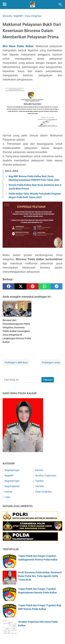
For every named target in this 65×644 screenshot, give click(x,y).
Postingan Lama (51, 362)
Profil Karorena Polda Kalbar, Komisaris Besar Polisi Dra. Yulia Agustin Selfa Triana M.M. (40, 576)
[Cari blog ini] (60, 5)
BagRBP (9, 476)
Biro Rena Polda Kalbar (18, 46)
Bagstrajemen (12, 486)
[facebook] (9, 286)
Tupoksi (39, 481)
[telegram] (56, 286)
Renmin (39, 470)
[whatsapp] (44, 286)
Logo (7, 497)
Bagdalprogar (12, 470)
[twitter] (21, 286)
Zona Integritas (43, 492)
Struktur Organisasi (46, 476)
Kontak (8, 492)
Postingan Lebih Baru (16, 362)
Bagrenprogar (12, 481)
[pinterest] (32, 286)
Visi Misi (40, 486)
